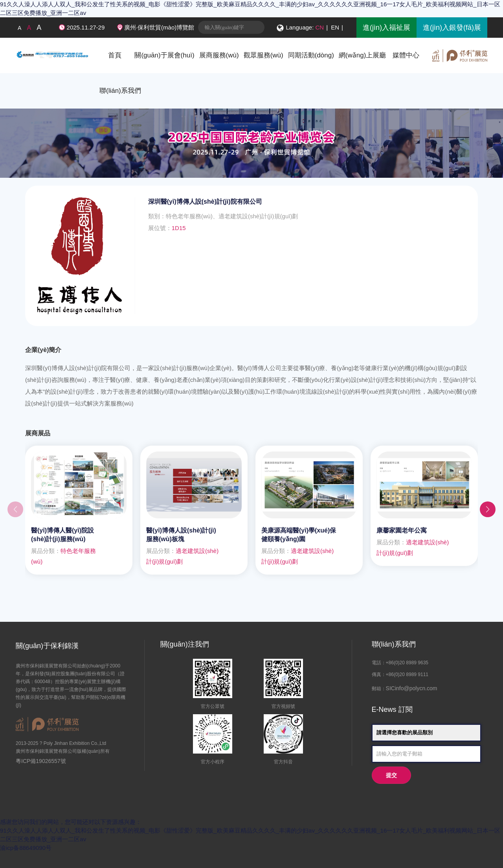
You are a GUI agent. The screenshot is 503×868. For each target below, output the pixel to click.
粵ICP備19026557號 (41, 761)
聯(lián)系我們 (120, 91)
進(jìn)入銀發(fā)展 (452, 28)
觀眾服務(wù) (263, 55)
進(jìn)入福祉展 (386, 28)
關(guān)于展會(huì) (164, 55)
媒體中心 (406, 55)
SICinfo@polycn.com (412, 688)
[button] (488, 509)
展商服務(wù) (219, 55)
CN (320, 27)
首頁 (115, 55)
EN (335, 27)
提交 (391, 775)
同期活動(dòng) (311, 55)
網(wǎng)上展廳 (363, 55)
